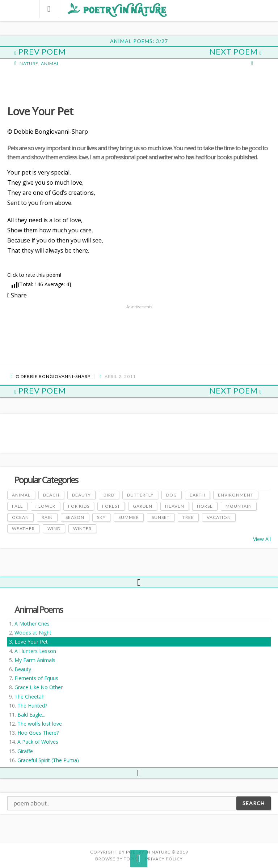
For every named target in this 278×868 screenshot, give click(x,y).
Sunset (161, 517)
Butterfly (140, 495)
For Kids (79, 506)
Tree (188, 517)
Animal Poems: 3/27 (139, 41)
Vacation (219, 517)
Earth (197, 495)
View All (262, 539)
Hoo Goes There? (38, 733)
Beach (51, 495)
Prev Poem (40, 51)
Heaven (175, 506)
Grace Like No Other (39, 687)
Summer (129, 517)
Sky (101, 517)
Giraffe (25, 751)
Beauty (23, 669)
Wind (54, 528)
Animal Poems (39, 609)
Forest (111, 506)
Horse (205, 506)
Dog (172, 495)
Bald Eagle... (31, 715)
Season (75, 517)
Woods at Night (33, 633)
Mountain (239, 506)
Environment (236, 495)
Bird (109, 495)
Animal (50, 63)
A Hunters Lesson (35, 651)
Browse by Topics (118, 859)
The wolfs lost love (40, 724)
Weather (23, 528)
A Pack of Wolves (38, 742)
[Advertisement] (65, 85)
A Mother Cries (32, 624)
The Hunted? (32, 706)
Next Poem (235, 51)
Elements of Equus (36, 678)
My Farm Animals (35, 660)
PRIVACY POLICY (164, 859)
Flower (45, 506)
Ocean (20, 517)
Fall (17, 506)
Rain (47, 517)
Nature (29, 63)
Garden (143, 506)
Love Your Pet (31, 642)
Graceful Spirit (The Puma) (48, 760)
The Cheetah (30, 697)
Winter (82, 528)
